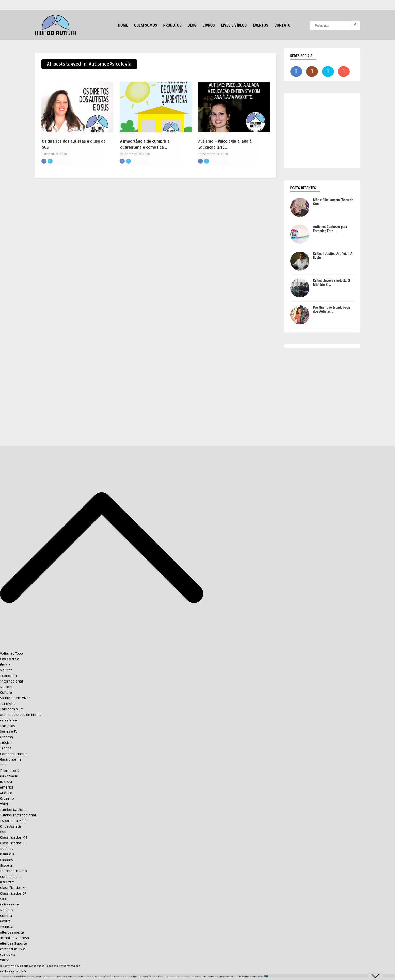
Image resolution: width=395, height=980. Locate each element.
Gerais (5, 665)
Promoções (10, 771)
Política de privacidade (13, 972)
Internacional (11, 681)
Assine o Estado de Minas (21, 715)
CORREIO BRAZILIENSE (12, 949)
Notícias (7, 849)
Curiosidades (11, 877)
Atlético (6, 793)
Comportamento (14, 754)
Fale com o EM (12, 709)
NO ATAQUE (6, 782)
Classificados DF (13, 843)
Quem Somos (146, 25)
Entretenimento (9, 721)
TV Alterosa (6, 927)
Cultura (6, 693)
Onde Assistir (11, 826)
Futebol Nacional (14, 810)
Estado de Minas (10, 659)
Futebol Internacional (18, 815)
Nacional (7, 687)
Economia (8, 676)
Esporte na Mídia (14, 821)
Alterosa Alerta (12, 932)
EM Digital (8, 704)
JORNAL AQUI (7, 854)
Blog (192, 25)
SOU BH (4, 899)
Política (6, 670)
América (7, 787)
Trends (6, 748)
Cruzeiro (7, 799)
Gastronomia (11, 759)
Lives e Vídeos (234, 25)
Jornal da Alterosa (14, 938)
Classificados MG (14, 838)
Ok (266, 977)
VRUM (3, 832)
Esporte (6, 865)
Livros (209, 25)
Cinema (6, 737)
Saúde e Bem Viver (15, 698)
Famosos (7, 726)
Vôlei (4, 804)
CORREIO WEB (8, 955)
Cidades (6, 860)
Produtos (172, 25)
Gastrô (5, 921)
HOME (123, 25)
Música (6, 743)
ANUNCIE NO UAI (9, 776)
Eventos (260, 25)
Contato (282, 25)
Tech (4, 765)
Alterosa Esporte (13, 944)
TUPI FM (4, 960)
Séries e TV (9, 732)
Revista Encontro (10, 905)
